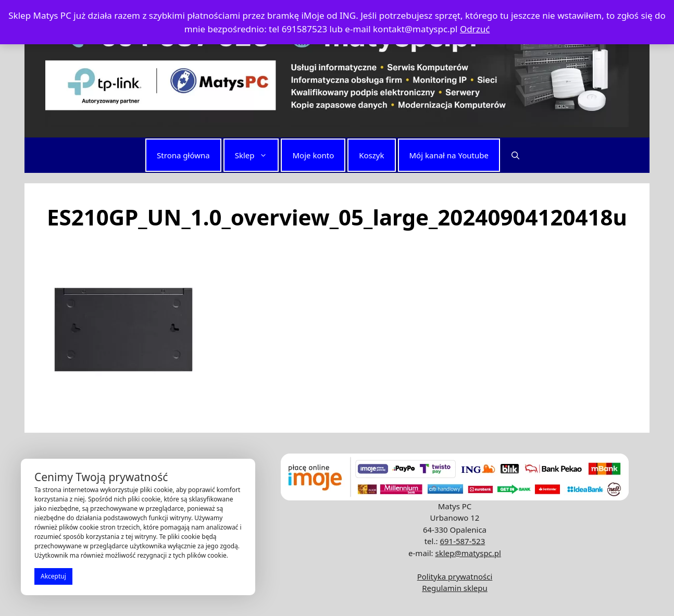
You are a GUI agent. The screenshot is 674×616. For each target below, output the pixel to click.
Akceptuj (53, 576)
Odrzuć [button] (475, 29)
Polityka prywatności (455, 576)
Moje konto (313, 155)
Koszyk (371, 155)
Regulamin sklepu (455, 588)
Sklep (257, 155)
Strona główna (183, 155)
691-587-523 (462, 541)
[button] (515, 155)
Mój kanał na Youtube (449, 155)
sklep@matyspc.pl (468, 553)
